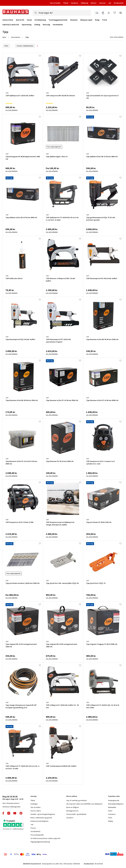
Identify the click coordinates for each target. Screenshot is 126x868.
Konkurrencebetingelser (40, 821)
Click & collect (36, 811)
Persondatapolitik (37, 835)
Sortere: (25, 46)
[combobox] (62, 13)
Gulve (110, 811)
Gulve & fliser (8, 20)
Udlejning (84, 3)
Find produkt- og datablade (76, 814)
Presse (33, 828)
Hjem (4, 37)
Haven (29, 20)
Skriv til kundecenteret (11, 803)
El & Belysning (40, 20)
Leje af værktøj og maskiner (77, 800)
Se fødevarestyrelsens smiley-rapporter (46, 838)
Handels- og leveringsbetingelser (43, 814)
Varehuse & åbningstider (12, 807)
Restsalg (46, 25)
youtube (15, 813)
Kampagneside (114, 800)
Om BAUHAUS (35, 831)
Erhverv (94, 3)
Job (110, 3)
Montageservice (72, 811)
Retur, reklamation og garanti (41, 818)
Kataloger (34, 804)
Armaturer (112, 814)
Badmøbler (112, 807)
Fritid (104, 20)
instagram (9, 813)
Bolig (97, 20)
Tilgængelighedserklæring (40, 842)
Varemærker (58, 25)
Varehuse (74, 3)
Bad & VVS (20, 20)
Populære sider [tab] (114, 796)
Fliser (110, 818)
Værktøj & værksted (11, 25)
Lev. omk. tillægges (11, 110)
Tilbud (66, 3)
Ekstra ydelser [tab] (72, 796)
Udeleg (37, 25)
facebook (3, 813)
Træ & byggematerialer (58, 20)
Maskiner (74, 20)
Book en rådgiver (73, 807)
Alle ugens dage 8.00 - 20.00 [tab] (13, 798)
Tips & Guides (55, 3)
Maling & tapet (86, 20)
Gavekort (70, 818)
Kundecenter (119, 3)
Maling (110, 821)
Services (102, 3)
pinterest (21, 813)
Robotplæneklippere (116, 804)
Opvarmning (27, 25)
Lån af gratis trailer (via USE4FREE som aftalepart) (84, 804)
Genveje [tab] (34, 796)
